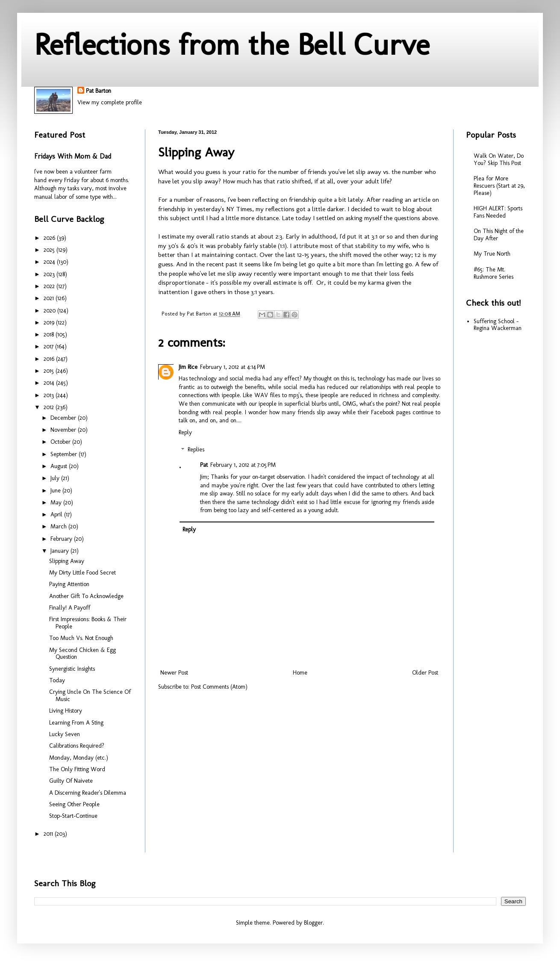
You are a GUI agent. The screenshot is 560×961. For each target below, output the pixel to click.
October (61, 442)
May (57, 503)
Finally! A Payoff (70, 608)
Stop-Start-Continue (73, 816)
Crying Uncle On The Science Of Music (90, 696)
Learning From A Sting (76, 723)
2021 (50, 298)
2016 (50, 359)
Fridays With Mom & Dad (73, 156)
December (64, 418)
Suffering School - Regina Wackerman (498, 325)
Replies (196, 450)
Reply (185, 432)
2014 (50, 383)
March (59, 526)
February (62, 539)
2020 (50, 311)
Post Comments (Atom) (219, 687)
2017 (49, 346)
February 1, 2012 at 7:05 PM (243, 465)
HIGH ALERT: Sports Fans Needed (498, 212)
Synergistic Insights (72, 669)
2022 (50, 286)
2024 (50, 262)
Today (57, 680)
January (60, 551)
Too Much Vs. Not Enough (81, 638)
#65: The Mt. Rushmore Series (494, 273)
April (57, 514)
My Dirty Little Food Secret (83, 573)
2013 (50, 395)
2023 (50, 274)
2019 (50, 323)
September (65, 454)
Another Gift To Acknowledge (86, 596)
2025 (50, 250)
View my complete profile (110, 102)
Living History (66, 711)
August (60, 466)
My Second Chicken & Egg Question (83, 654)
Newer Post (174, 673)
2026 (50, 238)
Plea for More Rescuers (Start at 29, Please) (499, 186)
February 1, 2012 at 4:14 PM (233, 367)
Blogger (313, 923)
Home (300, 673)
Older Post (425, 673)
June (56, 491)
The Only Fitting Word (77, 769)
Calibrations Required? (77, 746)
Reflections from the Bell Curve (232, 44)
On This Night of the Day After (499, 235)
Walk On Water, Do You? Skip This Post (499, 159)
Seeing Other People (74, 804)
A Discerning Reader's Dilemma (88, 793)
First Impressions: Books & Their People (88, 623)
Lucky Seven (65, 734)
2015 (50, 371)
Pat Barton (99, 91)
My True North (492, 254)
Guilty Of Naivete (71, 781)
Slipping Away (67, 561)
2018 (50, 335)
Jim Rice (188, 367)
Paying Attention (69, 584)
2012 (50, 407)
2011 (49, 834)
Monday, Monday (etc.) (79, 758)
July (56, 478)
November (64, 430)
